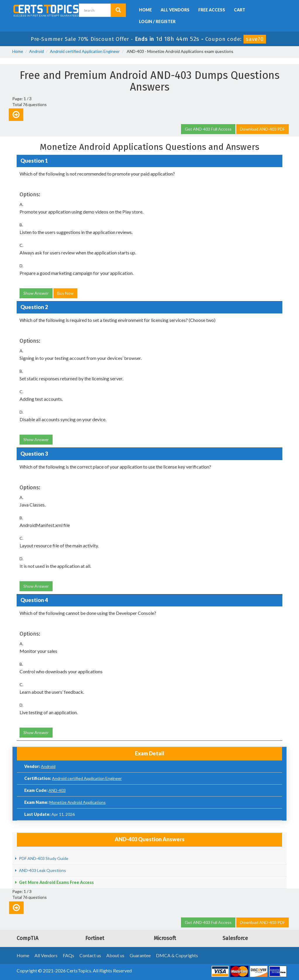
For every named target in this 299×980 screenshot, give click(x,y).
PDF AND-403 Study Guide (43, 858)
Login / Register (157, 21)
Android (36, 51)
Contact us (90, 955)
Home (145, 10)
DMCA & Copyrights (177, 955)
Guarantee (140, 955)
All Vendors (175, 10)
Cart (240, 10)
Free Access (212, 10)
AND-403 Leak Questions (42, 870)
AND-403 (57, 790)
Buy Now (65, 293)
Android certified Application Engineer (85, 51)
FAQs (68, 955)
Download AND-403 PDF (263, 129)
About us (115, 955)
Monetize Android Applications (78, 802)
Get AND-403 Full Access (208, 129)
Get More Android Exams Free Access (56, 882)
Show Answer (36, 293)
